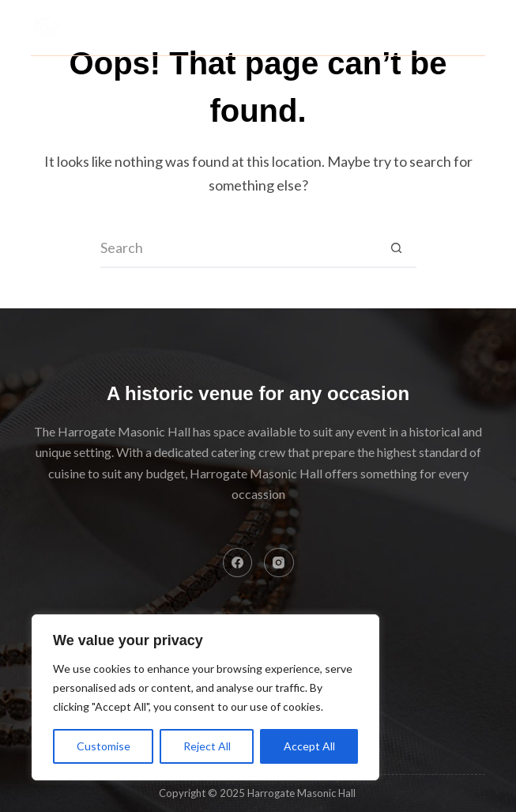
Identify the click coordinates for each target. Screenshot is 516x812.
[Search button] (397, 248)
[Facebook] (238, 563)
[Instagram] (279, 563)
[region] (205, 697)
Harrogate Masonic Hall (216, 17)
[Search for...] (239, 248)
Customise (104, 746)
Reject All (207, 746)
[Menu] (478, 28)
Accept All (309, 746)
